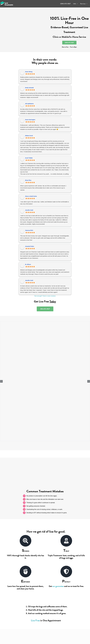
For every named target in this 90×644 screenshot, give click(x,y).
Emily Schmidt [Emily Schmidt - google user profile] (29, 88)
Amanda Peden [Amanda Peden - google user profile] (30, 246)
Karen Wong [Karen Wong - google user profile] (29, 72)
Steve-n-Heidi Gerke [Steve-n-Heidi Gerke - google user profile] (31, 196)
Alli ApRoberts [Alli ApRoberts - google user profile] (29, 104)
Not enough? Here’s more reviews (45, 296)
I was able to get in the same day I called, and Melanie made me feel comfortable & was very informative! (45, 203)
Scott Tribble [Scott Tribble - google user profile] (29, 158)
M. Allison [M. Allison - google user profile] (28, 264)
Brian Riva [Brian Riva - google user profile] (28, 180)
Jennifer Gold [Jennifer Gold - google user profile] (29, 210)
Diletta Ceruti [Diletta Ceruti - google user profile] (29, 136)
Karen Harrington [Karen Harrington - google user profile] (30, 120)
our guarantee (58, 586)
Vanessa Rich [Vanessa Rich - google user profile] (29, 230)
